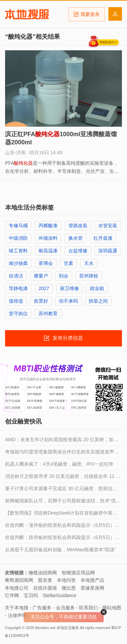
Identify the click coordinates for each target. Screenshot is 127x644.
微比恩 (69, 588)
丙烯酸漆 (48, 226)
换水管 (76, 238)
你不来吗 (68, 301)
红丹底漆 (103, 238)
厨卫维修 (69, 288)
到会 (64, 276)
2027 (44, 288)
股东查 (45, 580)
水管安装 (108, 226)
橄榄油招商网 (43, 573)
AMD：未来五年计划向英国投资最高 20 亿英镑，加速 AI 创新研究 (62, 441)
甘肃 (68, 263)
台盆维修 (78, 251)
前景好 (41, 301)
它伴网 (12, 595)
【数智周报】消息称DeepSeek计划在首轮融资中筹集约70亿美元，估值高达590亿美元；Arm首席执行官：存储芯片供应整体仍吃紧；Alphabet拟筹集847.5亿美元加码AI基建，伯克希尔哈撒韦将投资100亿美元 (63, 515)
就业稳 (97, 288)
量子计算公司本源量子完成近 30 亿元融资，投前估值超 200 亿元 (61, 490)
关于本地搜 (17, 608)
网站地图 (112, 608)
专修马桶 (18, 226)
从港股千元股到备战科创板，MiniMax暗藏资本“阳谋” (60, 550)
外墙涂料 (48, 238)
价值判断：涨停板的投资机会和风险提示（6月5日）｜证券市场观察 (62, 527)
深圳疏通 (108, 251)
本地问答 (66, 580)
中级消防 (18, 238)
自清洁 (16, 276)
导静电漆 (18, 288)
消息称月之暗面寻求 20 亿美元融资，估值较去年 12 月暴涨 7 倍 (63, 478)
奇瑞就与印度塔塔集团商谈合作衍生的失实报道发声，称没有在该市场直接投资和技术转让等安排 (62, 453)
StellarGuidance (60, 595)
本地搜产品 (92, 580)
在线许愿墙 (45, 588)
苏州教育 (48, 314)
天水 (89, 263)
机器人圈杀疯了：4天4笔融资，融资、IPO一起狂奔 (59, 464)
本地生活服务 (68, 628)
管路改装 (78, 226)
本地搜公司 (17, 588)
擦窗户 (41, 276)
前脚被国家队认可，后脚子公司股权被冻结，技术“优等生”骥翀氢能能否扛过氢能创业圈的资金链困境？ (63, 502)
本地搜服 (27, 14)
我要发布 (87, 14)
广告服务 (42, 608)
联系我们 (88, 608)
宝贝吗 (31, 595)
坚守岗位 (18, 314)
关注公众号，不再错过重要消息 (64, 617)
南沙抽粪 (18, 263)
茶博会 (46, 263)
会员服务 (65, 608)
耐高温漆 (48, 251)
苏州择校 (89, 276)
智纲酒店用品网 (78, 573)
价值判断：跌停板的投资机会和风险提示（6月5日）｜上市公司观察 (62, 539)
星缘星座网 (92, 588)
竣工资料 (18, 251)
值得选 (16, 301)
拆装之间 (98, 301)
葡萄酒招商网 (19, 580)
